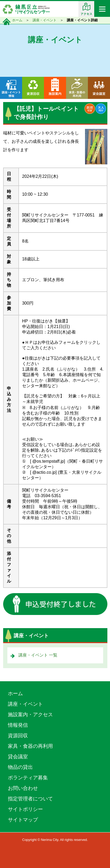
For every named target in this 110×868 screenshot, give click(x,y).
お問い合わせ (23, 788)
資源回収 (18, 736)
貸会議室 (18, 757)
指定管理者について (30, 799)
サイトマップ (23, 820)
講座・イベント (45, 20)
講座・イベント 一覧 (38, 655)
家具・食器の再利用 (30, 746)
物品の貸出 (20, 767)
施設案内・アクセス (30, 715)
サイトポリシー (25, 809)
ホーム (17, 20)
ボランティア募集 (28, 778)
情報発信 (18, 725)
